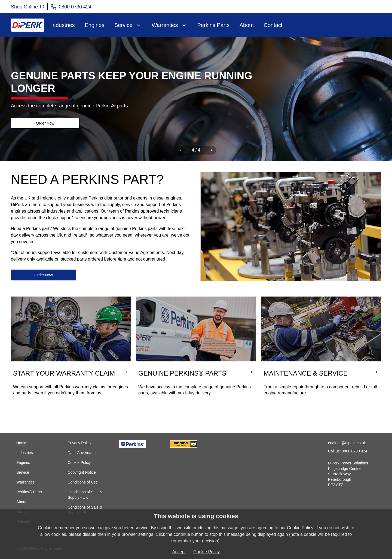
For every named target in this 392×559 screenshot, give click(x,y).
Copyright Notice (82, 472)
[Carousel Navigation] (196, 150)
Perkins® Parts (29, 492)
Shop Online (27, 7)
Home (21, 443)
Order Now (44, 123)
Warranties (165, 25)
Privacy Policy (79, 443)
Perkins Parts (213, 25)
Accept (179, 552)
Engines (94, 25)
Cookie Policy (79, 463)
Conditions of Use (83, 482)
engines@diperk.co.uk (347, 443)
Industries (63, 25)
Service (123, 25)
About (247, 25)
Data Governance (82, 453)
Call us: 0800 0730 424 (348, 451)
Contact (273, 25)
